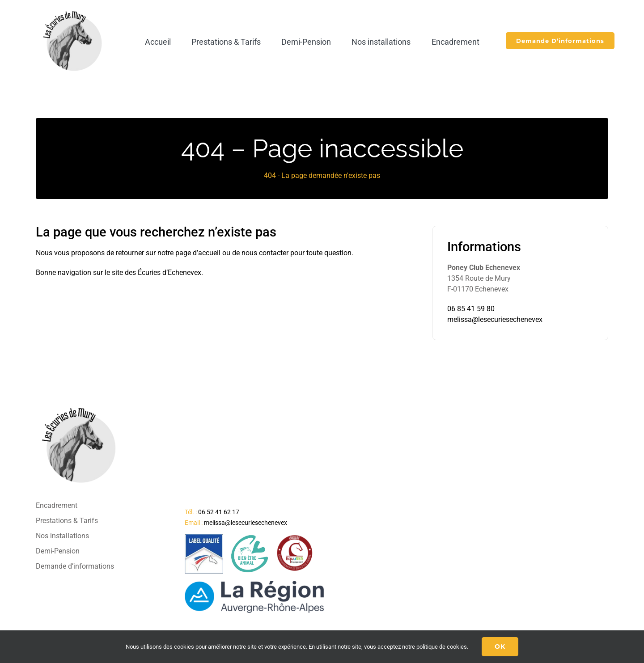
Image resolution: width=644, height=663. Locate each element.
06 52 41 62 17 (219, 512)
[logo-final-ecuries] (74, 11)
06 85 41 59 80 (471, 309)
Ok (500, 646)
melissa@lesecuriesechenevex (495, 319)
